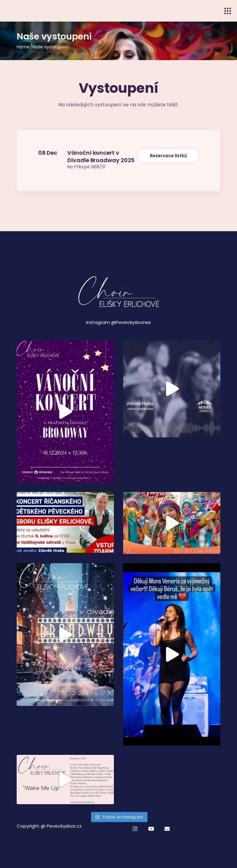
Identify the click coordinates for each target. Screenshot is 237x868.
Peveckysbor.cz (64, 826)
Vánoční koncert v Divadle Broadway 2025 (101, 156)
